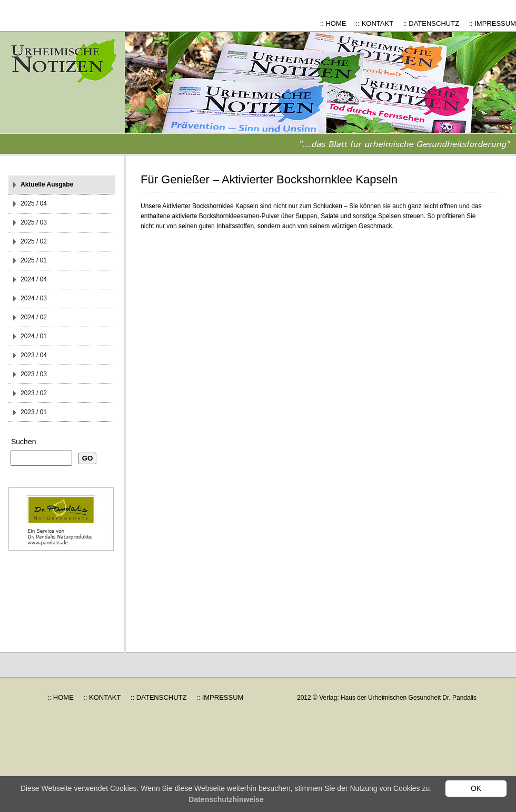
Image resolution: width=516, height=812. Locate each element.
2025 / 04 (34, 203)
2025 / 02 (34, 241)
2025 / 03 (34, 222)
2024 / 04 (34, 279)
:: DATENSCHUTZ (431, 23)
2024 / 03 (34, 298)
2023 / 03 (34, 374)
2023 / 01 (34, 412)
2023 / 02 (34, 393)
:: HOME (333, 23)
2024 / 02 (34, 317)
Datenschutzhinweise (226, 799)
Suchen (23, 442)
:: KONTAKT (375, 23)
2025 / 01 (34, 260)
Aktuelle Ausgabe (47, 184)
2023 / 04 (34, 355)
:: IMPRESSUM (492, 23)
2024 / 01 (34, 336)
